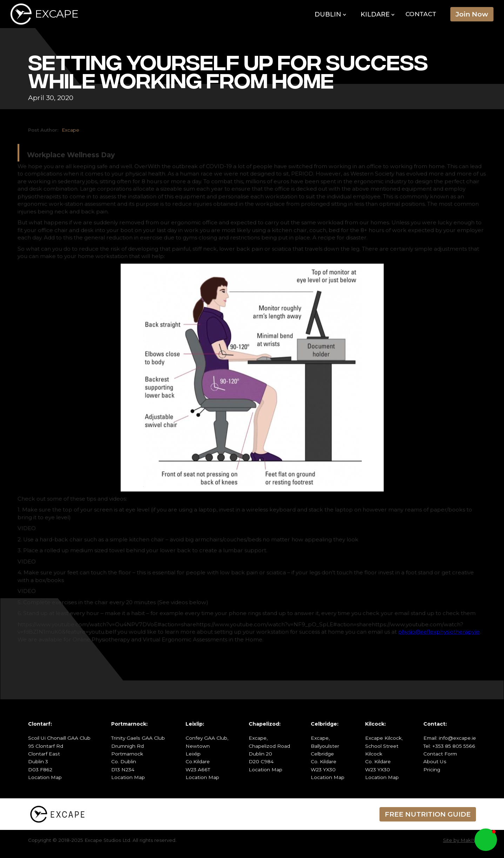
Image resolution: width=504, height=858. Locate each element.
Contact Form (440, 754)
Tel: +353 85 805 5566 (449, 746)
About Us (435, 761)
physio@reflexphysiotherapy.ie (439, 632)
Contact (421, 14)
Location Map (45, 777)
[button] (331, 15)
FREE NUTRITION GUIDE (428, 814)
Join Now (472, 14)
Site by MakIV (459, 840)
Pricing (432, 770)
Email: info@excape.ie (450, 738)
